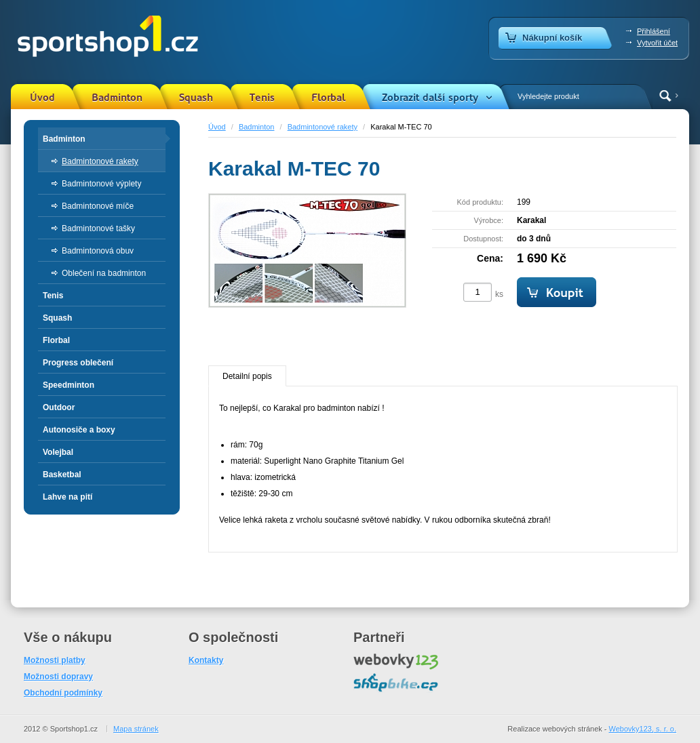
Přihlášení (654, 31)
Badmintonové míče (98, 206)
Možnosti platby (55, 660)
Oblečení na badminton (104, 273)
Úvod (42, 98)
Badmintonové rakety (323, 127)
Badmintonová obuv (98, 251)
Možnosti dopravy (58, 677)
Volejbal (58, 452)
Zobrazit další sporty (430, 98)
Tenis (262, 98)
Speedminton (69, 385)
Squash (196, 98)
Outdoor (59, 407)
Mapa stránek (136, 729)
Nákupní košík (552, 38)
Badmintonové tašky (98, 228)
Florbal (328, 98)
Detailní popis (247, 376)
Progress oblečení (78, 363)
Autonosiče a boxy (79, 430)
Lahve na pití (67, 497)
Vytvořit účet (657, 43)
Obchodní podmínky (63, 693)
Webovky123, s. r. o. (643, 729)
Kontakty (206, 660)
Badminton (117, 98)
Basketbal (62, 475)
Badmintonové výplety (101, 184)
